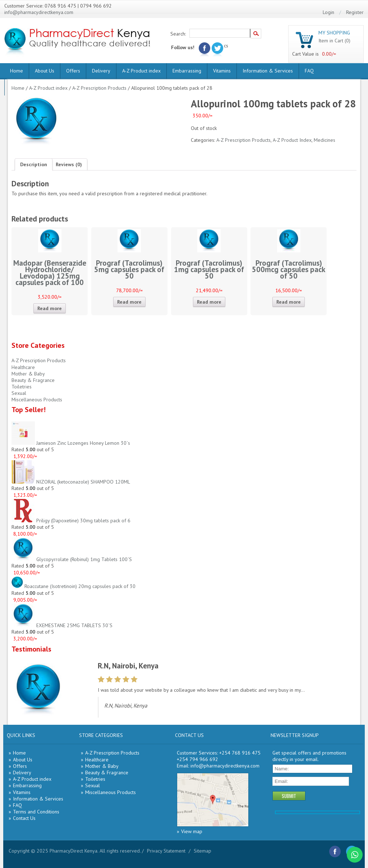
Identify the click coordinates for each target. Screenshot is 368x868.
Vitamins (222, 71)
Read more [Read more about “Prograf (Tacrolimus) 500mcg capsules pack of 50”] (289, 302)
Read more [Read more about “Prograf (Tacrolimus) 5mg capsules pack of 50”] (129, 302)
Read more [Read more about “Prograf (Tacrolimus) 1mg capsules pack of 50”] (209, 302)
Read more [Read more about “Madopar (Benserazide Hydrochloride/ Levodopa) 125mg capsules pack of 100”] (50, 308)
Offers (73, 71)
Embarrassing (187, 71)
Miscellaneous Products (37, 400)
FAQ (309, 71)
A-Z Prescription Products (99, 88)
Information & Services (268, 71)
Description (34, 164)
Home (17, 71)
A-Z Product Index (292, 140)
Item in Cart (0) (334, 41)
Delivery (101, 71)
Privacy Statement (166, 851)
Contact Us (24, 818)
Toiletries (22, 387)
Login (328, 12)
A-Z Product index (141, 71)
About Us (45, 71)
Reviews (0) (69, 164)
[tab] (34, 164)
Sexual (19, 393)
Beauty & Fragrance (33, 380)
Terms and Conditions (36, 812)
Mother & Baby (28, 374)
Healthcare (23, 367)
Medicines (325, 140)
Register (355, 12)
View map (192, 831)
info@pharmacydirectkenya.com (39, 12)
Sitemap (203, 851)
